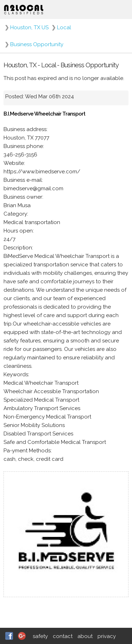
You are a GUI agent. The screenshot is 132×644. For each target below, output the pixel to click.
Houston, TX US (29, 27)
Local (64, 27)
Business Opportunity (37, 44)
